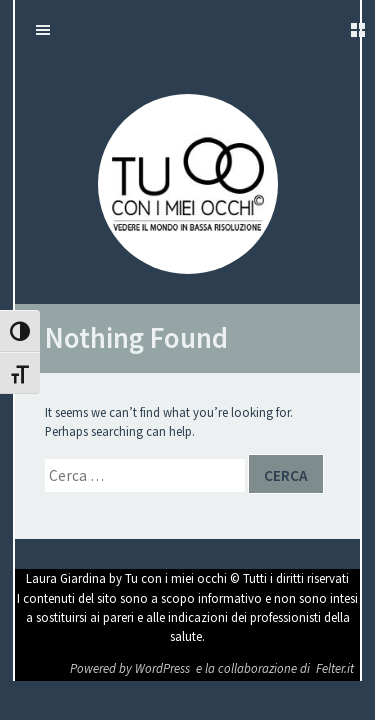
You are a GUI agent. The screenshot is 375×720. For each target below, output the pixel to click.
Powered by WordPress (131, 668)
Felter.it (335, 668)
